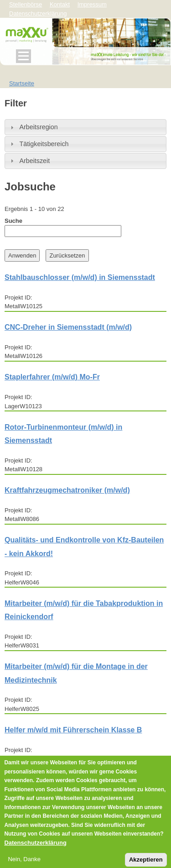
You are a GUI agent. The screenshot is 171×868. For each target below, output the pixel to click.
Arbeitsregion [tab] (33, 127)
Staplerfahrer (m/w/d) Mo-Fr (52, 377)
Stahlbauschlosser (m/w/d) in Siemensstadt (80, 277)
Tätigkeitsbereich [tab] (38, 144)
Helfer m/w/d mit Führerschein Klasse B (73, 730)
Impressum (92, 4)
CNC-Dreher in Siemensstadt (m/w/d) (68, 327)
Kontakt (60, 4)
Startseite (22, 83)
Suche (13, 221)
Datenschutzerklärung (35, 849)
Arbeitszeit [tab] (29, 161)
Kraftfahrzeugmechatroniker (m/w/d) (67, 490)
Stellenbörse (26, 4)
